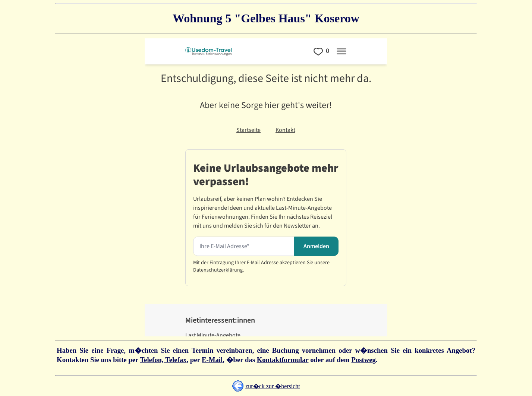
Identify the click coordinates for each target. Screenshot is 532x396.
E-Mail (212, 360)
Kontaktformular (283, 360)
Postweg (364, 360)
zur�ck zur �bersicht (273, 386)
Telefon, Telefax (163, 360)
